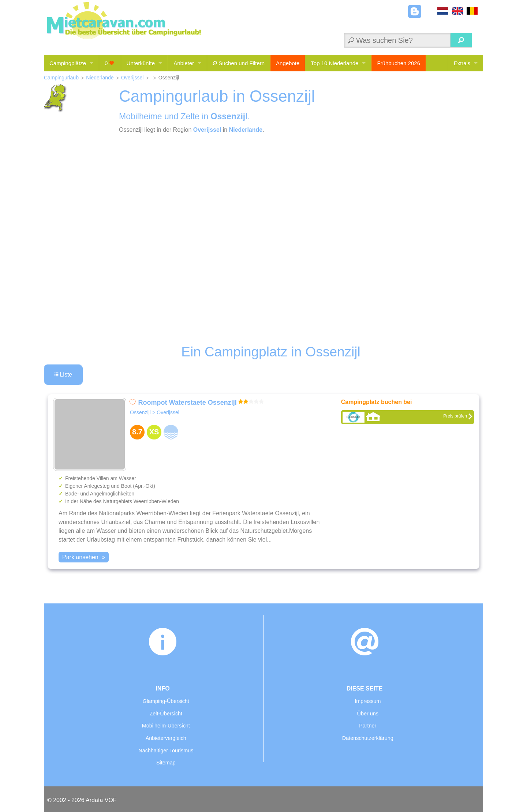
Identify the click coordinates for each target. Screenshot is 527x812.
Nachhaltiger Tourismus (166, 751)
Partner (368, 726)
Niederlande (100, 78)
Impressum (368, 701)
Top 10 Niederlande (334, 63)
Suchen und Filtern (239, 63)
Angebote (288, 63)
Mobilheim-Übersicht (166, 726)
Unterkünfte (141, 63)
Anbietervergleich (166, 738)
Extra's (462, 63)
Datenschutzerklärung (368, 738)
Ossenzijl (140, 412)
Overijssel (132, 78)
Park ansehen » (84, 557)
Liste (63, 375)
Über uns (368, 714)
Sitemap (166, 763)
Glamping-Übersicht (166, 701)
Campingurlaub (61, 78)
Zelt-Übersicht (166, 714)
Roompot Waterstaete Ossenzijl (187, 403)
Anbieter (184, 63)
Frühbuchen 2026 (399, 63)
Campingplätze (68, 63)
